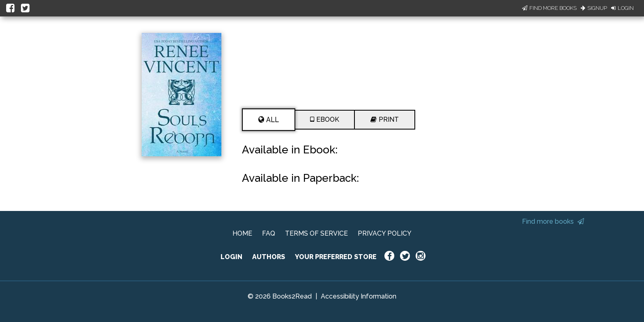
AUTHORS (269, 257)
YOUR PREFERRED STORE (336, 257)
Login (622, 8)
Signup (594, 8)
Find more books (553, 221)
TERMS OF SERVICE (316, 233)
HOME (242, 233)
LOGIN (231, 257)
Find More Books (549, 8)
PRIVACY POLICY (385, 233)
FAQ (269, 233)
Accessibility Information (359, 296)
